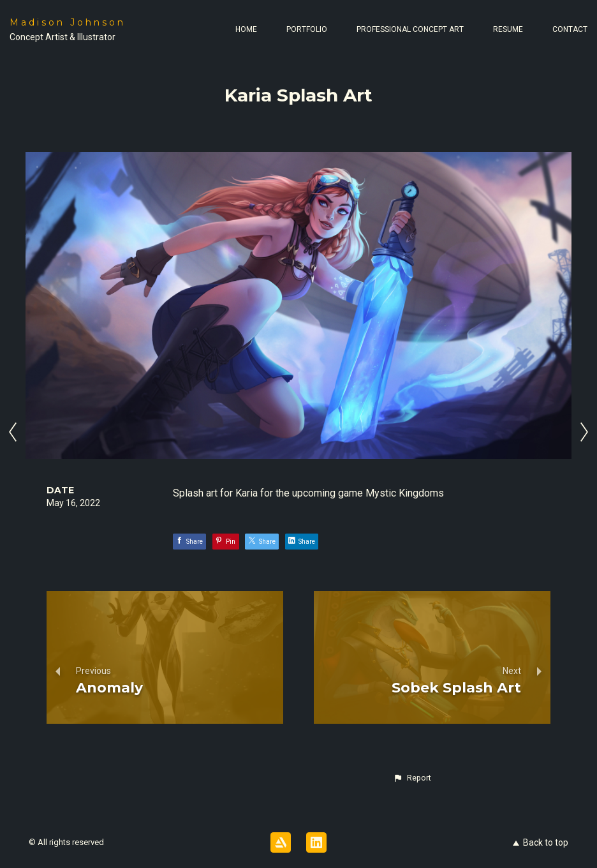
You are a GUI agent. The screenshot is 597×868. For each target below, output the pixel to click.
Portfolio (307, 29)
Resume (508, 29)
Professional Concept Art (410, 29)
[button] (412, 778)
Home (246, 29)
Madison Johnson (68, 22)
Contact (570, 29)
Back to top (541, 842)
